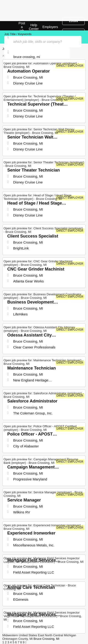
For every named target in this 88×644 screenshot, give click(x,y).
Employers (50, 27)
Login (73, 21)
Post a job (22, 27)
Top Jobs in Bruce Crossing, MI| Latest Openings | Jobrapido (15, 26)
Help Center (34, 27)
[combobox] (37, 57)
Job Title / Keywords (18, 34)
